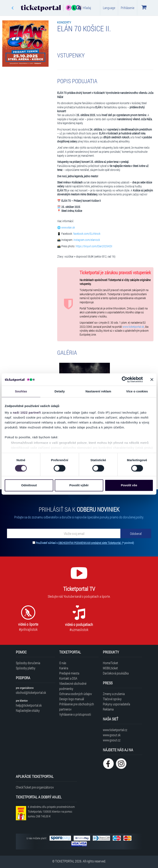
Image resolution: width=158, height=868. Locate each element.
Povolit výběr (79, 485)
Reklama (108, 709)
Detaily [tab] (60, 391)
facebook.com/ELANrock (87, 234)
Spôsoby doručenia (28, 663)
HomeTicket (110, 663)
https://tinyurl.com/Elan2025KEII (94, 246)
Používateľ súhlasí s (85, 543)
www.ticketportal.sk (133, 327)
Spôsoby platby (26, 668)
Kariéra (64, 668)
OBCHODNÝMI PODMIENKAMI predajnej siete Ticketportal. (90, 543)
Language (109, 8)
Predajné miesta (69, 673)
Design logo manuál (72, 699)
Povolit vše (129, 485)
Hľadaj (83, 8)
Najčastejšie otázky (28, 710)
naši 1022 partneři (27, 412)
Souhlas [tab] (21, 391)
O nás (63, 663)
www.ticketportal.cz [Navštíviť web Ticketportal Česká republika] (115, 730)
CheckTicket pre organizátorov (35, 787)
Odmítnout (29, 485)
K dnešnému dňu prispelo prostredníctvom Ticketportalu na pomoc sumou (51, 811)
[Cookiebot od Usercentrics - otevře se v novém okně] (125, 379)
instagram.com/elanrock (87, 240)
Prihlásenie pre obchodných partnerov (77, 707)
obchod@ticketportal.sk (31, 692)
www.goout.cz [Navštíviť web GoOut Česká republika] (112, 740)
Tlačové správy (112, 699)
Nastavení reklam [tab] (98, 391)
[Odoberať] (136, 533)
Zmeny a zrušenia (114, 694)
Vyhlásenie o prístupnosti (75, 714)
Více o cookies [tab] (137, 391)
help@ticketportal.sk (29, 705)
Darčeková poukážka (116, 673)
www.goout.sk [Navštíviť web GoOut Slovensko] (112, 735)
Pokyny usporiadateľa (116, 704)
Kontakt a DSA (68, 678)
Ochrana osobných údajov (76, 694)
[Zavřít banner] (152, 379)
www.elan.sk (68, 227)
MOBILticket (110, 668)
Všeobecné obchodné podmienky (73, 686)
